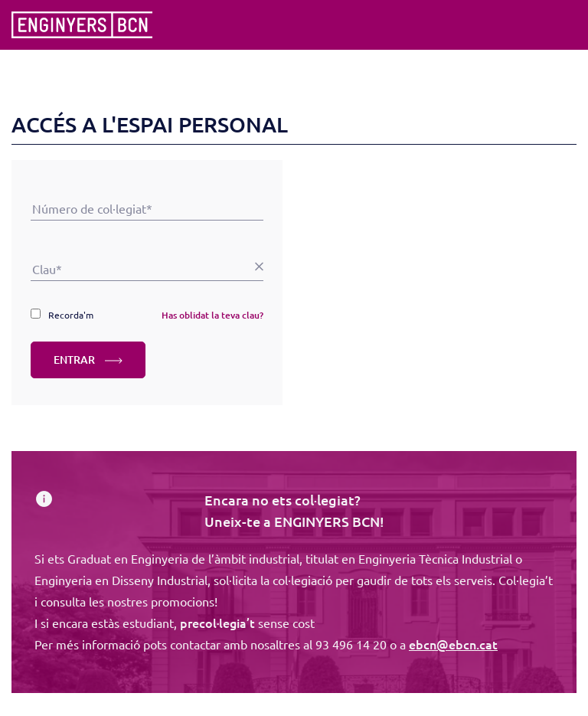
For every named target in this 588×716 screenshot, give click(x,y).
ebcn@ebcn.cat (453, 644)
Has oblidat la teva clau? (212, 315)
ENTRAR (88, 360)
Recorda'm (71, 315)
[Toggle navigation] (567, 25)
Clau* (147, 247)
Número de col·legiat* (147, 187)
